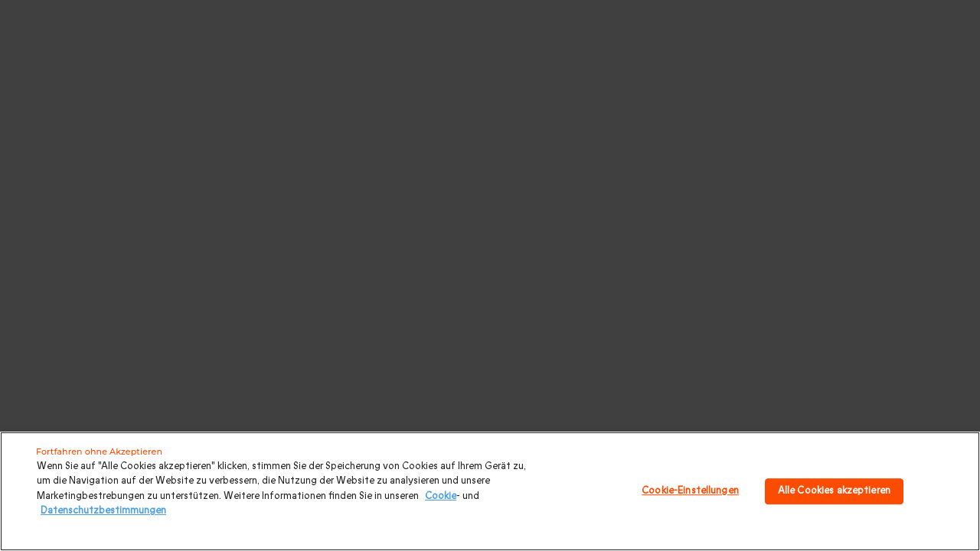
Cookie (441, 496)
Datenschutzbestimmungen (103, 510)
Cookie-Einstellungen (690, 491)
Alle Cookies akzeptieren (834, 491)
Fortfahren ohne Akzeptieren (99, 452)
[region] (490, 491)
